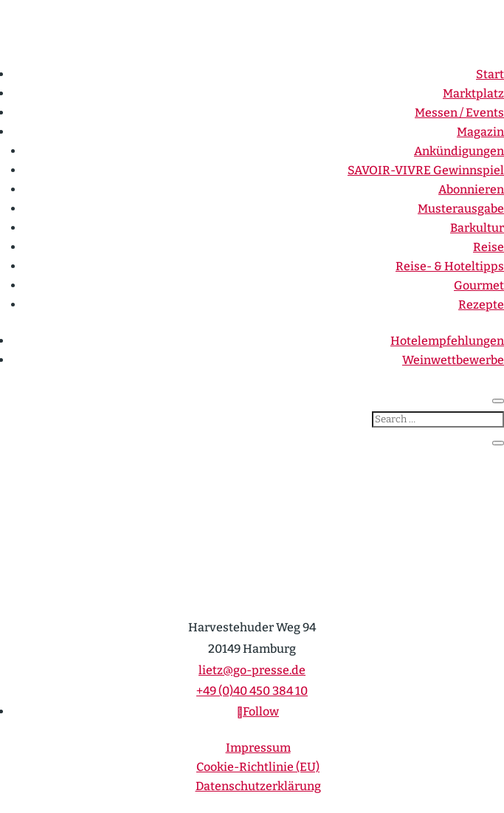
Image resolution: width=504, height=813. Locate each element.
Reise (489, 247)
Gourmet (479, 285)
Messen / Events (459, 113)
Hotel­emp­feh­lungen (447, 341)
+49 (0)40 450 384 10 (252, 691)
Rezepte (481, 305)
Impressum (258, 748)
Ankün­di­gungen (459, 151)
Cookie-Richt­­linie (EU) (258, 767)
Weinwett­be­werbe (453, 360)
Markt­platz (473, 93)
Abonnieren (471, 189)
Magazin (480, 132)
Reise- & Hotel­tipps (450, 266)
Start (490, 74)
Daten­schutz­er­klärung (258, 786)
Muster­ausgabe (461, 209)
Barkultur (477, 228)
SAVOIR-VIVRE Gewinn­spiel (426, 170)
